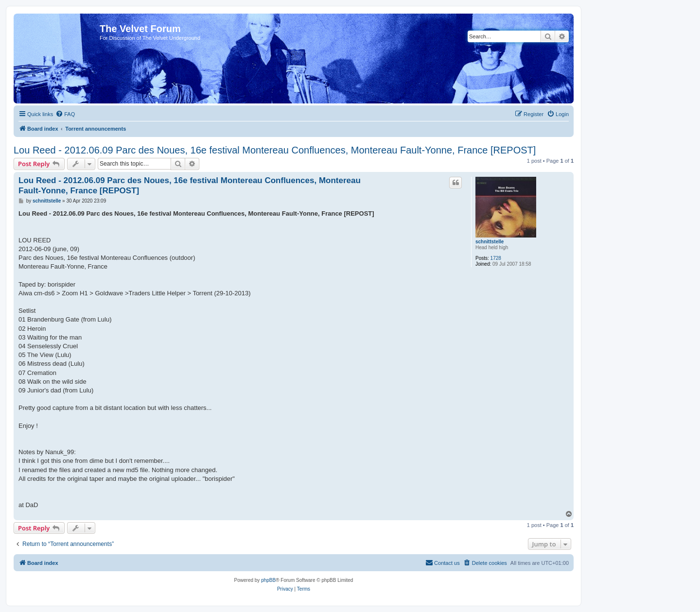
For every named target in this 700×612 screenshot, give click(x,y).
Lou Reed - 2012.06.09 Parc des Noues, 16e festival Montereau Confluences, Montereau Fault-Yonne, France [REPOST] (275, 150)
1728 (496, 258)
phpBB (268, 580)
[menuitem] (65, 114)
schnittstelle (490, 242)
